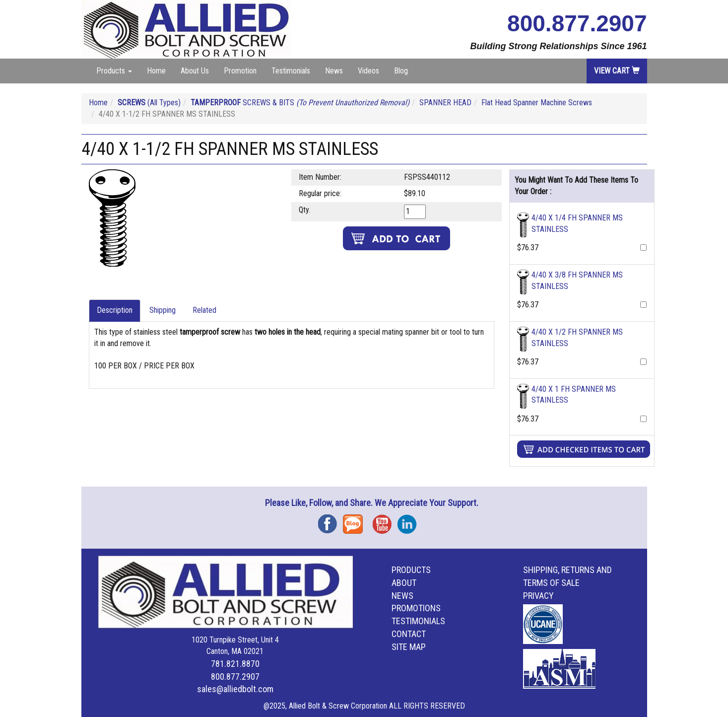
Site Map (409, 647)
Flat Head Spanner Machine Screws (537, 103)
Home (156, 71)
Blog (401, 71)
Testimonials (291, 71)
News (334, 71)
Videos (368, 71)
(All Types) (149, 103)
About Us (195, 71)
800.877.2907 (577, 23)
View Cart (617, 71)
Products (411, 570)
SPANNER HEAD (445, 103)
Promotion (240, 71)
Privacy (538, 596)
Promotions (416, 608)
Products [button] (114, 71)
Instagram (410, 521)
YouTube (385, 521)
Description (115, 310)
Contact (409, 634)
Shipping (163, 310)
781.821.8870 (235, 664)
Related (204, 310)
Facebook (331, 521)
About (404, 583)
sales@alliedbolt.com (235, 689)
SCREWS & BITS (300, 103)
